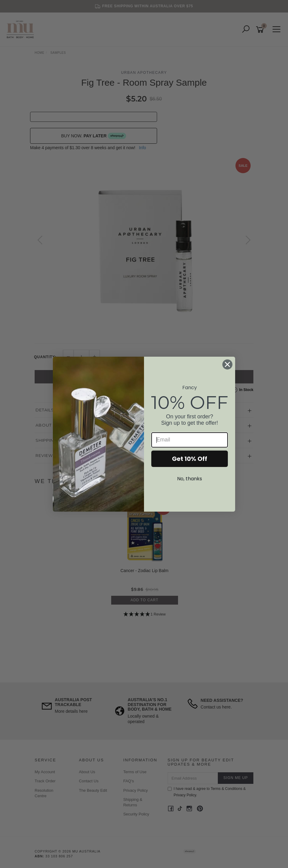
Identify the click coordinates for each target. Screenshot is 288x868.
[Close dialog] (227, 364)
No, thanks (190, 479)
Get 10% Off (190, 459)
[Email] (190, 440)
